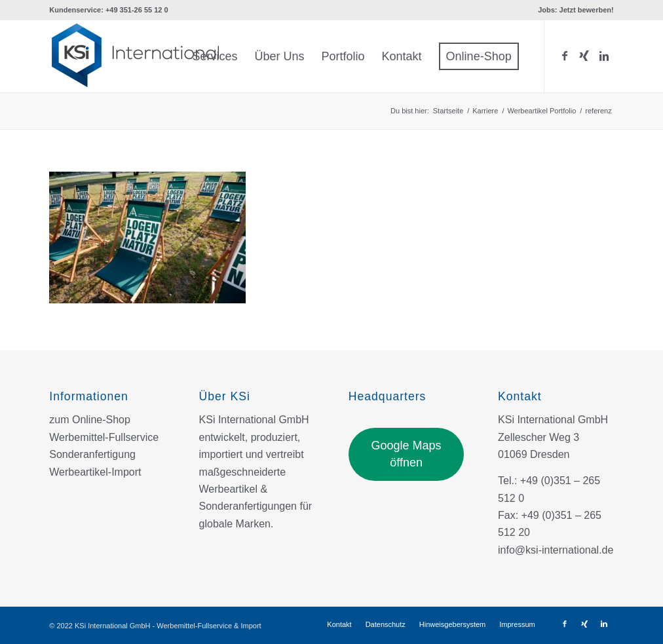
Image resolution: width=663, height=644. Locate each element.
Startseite (448, 111)
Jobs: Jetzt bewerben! (576, 10)
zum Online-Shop (90, 420)
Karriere (485, 111)
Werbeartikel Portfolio (541, 111)
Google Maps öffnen (407, 454)
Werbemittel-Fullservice (104, 437)
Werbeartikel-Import (95, 472)
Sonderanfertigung (92, 454)
